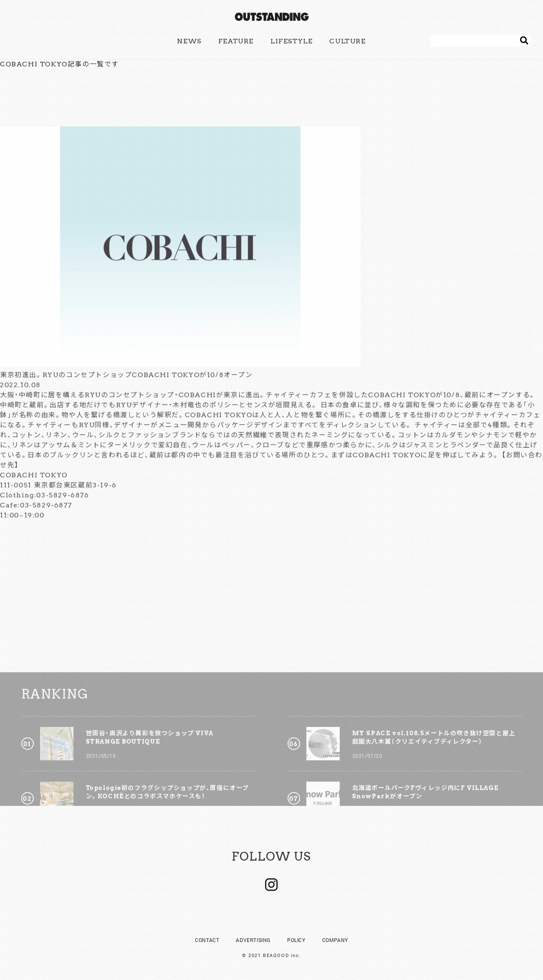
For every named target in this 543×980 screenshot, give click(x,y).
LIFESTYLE (292, 41)
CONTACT (207, 940)
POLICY (296, 940)
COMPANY (335, 940)
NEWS (189, 41)
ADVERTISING (253, 940)
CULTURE (347, 41)
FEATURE (236, 41)
